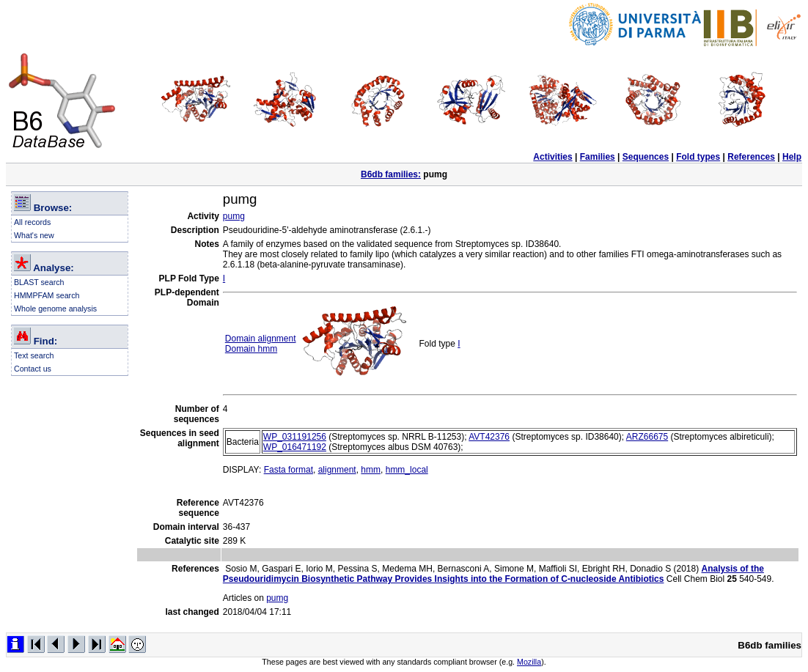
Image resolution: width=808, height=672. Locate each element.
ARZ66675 (647, 437)
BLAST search (39, 282)
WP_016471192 (295, 447)
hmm (371, 470)
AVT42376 (489, 437)
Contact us (33, 369)
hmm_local (407, 470)
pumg (234, 216)
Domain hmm (251, 349)
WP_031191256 (295, 437)
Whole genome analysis (55, 309)
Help (792, 157)
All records (32, 222)
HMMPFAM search (47, 295)
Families (598, 157)
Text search (34, 355)
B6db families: (391, 174)
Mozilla (529, 662)
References (751, 157)
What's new (34, 235)
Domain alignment (261, 339)
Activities (552, 157)
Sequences (646, 157)
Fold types (698, 157)
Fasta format (289, 470)
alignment (337, 470)
